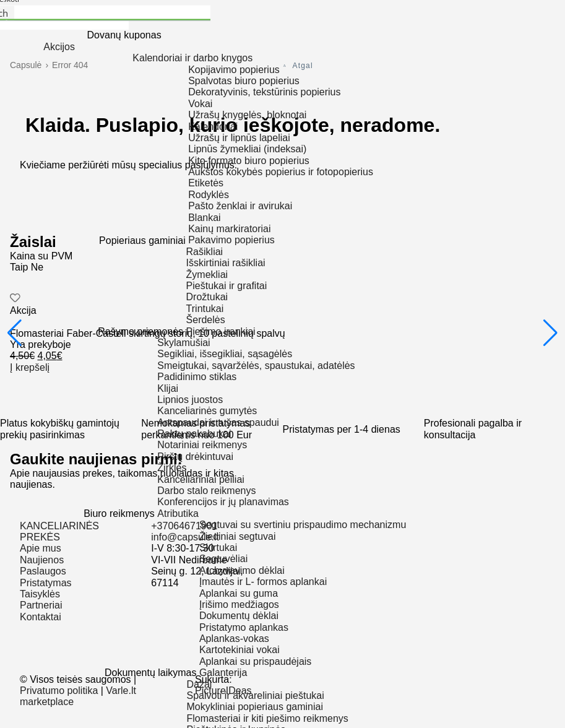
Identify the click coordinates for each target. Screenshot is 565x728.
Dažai (199, 684)
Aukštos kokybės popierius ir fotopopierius (281, 172)
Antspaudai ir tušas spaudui (218, 422)
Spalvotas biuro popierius (244, 81)
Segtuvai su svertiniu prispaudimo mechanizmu (303, 525)
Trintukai (205, 309)
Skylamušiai (183, 343)
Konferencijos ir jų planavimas (223, 502)
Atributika (178, 513)
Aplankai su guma (239, 593)
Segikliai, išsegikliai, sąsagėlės (225, 354)
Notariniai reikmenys (202, 445)
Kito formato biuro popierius (249, 161)
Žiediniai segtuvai (238, 536)
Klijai (168, 388)
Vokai (200, 104)
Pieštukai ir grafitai (227, 286)
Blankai (204, 218)
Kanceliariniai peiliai (201, 479)
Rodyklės (209, 195)
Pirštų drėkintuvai (195, 457)
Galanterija (223, 673)
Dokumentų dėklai (239, 616)
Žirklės (172, 468)
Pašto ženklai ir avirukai (240, 206)
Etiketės (206, 183)
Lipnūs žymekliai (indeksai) (247, 149)
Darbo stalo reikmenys (206, 491)
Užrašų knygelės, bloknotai (247, 115)
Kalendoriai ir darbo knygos (192, 58)
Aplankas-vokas (234, 639)
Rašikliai (205, 252)
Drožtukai (207, 297)
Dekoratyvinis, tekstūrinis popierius (264, 92)
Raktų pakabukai (194, 434)
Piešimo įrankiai (221, 331)
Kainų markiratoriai (229, 229)
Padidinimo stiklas (197, 377)
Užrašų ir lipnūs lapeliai (239, 138)
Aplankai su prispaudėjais (255, 661)
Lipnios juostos (190, 400)
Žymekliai (207, 275)
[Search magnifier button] (7, 13)
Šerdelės (206, 320)
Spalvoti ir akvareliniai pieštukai (255, 695)
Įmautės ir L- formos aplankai (263, 582)
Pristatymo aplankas (244, 627)
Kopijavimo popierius (234, 70)
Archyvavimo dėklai (242, 570)
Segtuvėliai (223, 559)
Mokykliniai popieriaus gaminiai (255, 707)
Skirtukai (218, 548)
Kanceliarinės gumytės (207, 411)
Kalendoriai (213, 127)
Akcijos (59, 47)
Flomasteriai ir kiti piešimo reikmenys (267, 718)
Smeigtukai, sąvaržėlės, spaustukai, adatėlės (256, 366)
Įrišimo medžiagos (239, 604)
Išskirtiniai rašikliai (226, 263)
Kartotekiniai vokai (239, 650)
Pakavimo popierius (231, 240)
